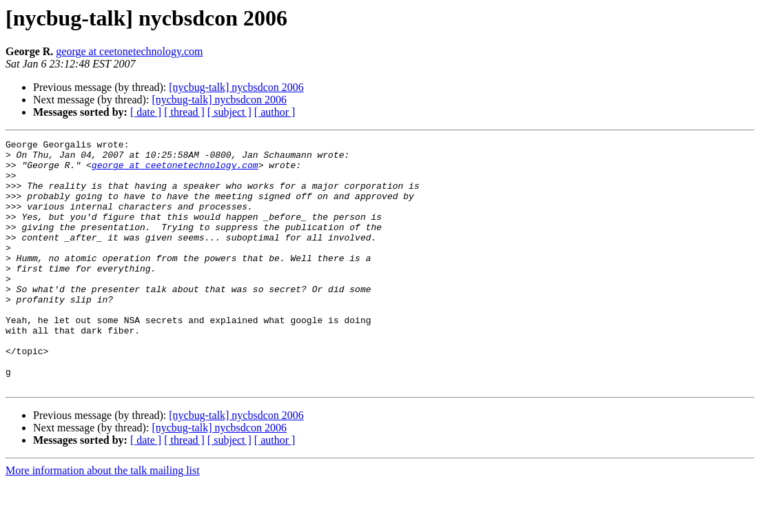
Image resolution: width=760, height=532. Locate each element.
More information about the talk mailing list (103, 520)
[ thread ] (184, 112)
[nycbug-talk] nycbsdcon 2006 (236, 87)
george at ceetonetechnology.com (129, 51)
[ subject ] (229, 112)
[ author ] (275, 112)
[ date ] (146, 112)
